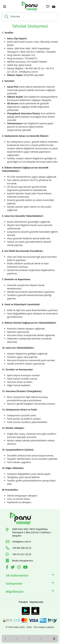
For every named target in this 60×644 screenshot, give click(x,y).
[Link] (30, 6)
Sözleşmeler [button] (30, 584)
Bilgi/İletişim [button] (30, 592)
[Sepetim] (54, 7)
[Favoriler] (48, 7)
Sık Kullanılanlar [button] (30, 575)
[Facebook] (7, 568)
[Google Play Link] (26, 611)
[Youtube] (26, 568)
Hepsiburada (36, 602)
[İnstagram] (19, 568)
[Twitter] (13, 568)
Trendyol (23, 602)
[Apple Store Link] (35, 611)
